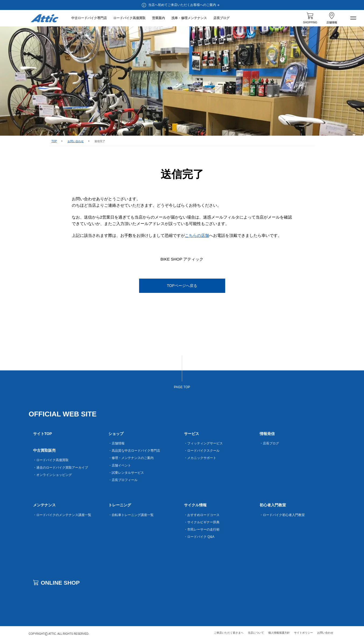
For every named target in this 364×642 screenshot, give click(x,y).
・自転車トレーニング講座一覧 (131, 515)
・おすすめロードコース (202, 515)
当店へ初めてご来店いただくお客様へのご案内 (184, 5)
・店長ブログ (269, 443)
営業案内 (158, 18)
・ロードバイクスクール (202, 451)
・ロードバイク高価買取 (51, 460)
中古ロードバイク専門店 (89, 18)
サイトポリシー (303, 633)
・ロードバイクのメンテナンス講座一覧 (62, 515)
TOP (54, 141)
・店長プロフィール (123, 480)
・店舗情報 (116, 443)
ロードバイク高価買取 (129, 18)
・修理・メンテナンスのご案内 (131, 458)
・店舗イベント (120, 465)
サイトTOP (43, 434)
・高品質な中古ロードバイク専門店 (134, 451)
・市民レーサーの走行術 (202, 529)
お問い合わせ (76, 141)
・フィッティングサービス (203, 443)
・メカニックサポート (200, 458)
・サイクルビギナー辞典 (202, 522)
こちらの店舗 (197, 235)
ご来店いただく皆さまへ (229, 633)
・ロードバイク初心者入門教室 (282, 515)
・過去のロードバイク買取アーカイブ (61, 468)
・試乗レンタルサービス (126, 473)
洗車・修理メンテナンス (189, 18)
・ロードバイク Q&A (199, 537)
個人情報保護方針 (279, 633)
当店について (256, 633)
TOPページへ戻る (182, 286)
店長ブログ (221, 18)
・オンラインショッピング (52, 475)
